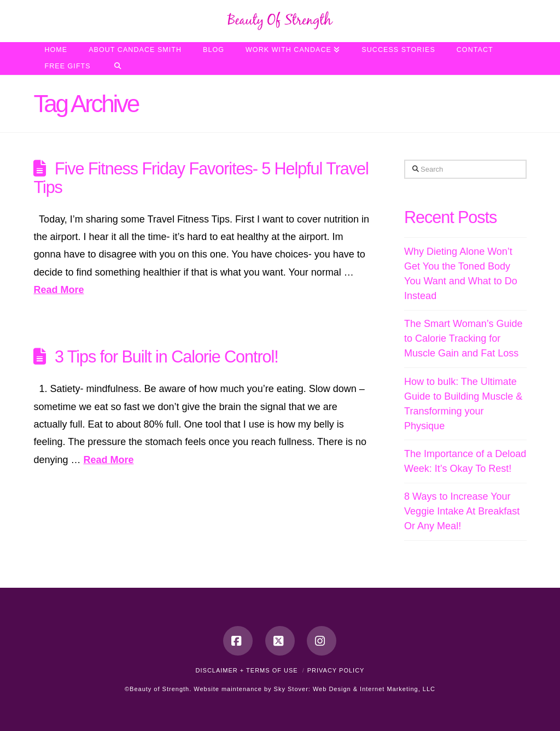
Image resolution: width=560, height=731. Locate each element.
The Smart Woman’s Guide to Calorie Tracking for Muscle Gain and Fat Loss (463, 338)
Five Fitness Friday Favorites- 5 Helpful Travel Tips (201, 178)
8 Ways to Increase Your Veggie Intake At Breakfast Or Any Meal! (462, 511)
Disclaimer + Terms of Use (247, 670)
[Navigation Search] (118, 67)
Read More (59, 290)
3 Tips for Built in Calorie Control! (167, 356)
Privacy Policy (336, 670)
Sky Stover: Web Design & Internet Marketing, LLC (355, 689)
